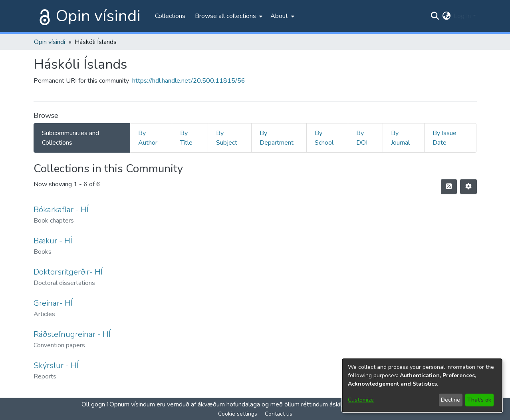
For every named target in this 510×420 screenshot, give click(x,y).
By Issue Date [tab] (445, 138)
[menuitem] (228, 16)
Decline (450, 400)
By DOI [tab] (362, 138)
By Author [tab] (148, 138)
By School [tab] (324, 138)
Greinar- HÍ (53, 303)
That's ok (479, 400)
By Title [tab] (186, 138)
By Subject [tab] (227, 138)
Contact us (279, 414)
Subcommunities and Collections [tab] (70, 138)
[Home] (43, 16)
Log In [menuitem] (462, 16)
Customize (361, 400)
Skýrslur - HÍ (56, 365)
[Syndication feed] (449, 187)
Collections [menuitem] (170, 16)
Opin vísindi (98, 16)
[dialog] (422, 385)
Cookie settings (238, 414)
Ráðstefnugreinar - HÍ (72, 334)
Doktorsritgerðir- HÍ (68, 272)
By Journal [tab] (400, 138)
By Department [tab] (277, 138)
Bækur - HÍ (53, 241)
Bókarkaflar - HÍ (61, 210)
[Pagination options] (468, 187)
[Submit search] (435, 16)
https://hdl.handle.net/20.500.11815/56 (189, 81)
